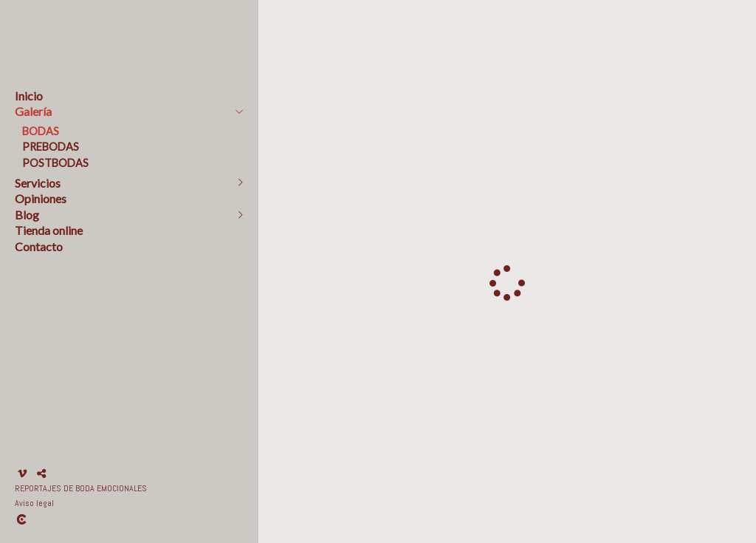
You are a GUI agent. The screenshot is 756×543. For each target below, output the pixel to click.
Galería (33, 111)
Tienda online (49, 230)
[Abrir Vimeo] (22, 474)
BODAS (41, 131)
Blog (27, 215)
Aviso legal (34, 503)
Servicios (38, 183)
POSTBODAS (55, 163)
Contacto (39, 246)
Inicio (29, 96)
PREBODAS (51, 147)
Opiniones (41, 198)
